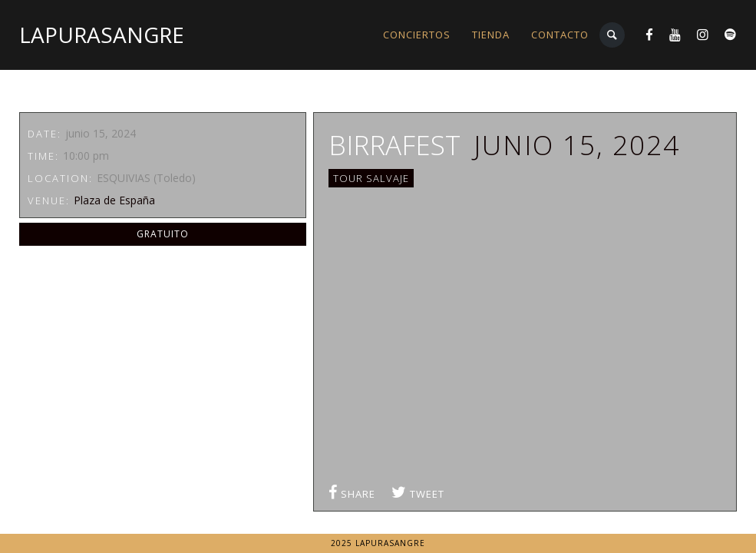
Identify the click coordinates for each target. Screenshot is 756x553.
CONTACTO (560, 35)
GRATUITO (163, 234)
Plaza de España (114, 200)
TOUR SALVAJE (371, 178)
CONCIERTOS (417, 35)
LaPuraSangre (102, 35)
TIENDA (491, 35)
